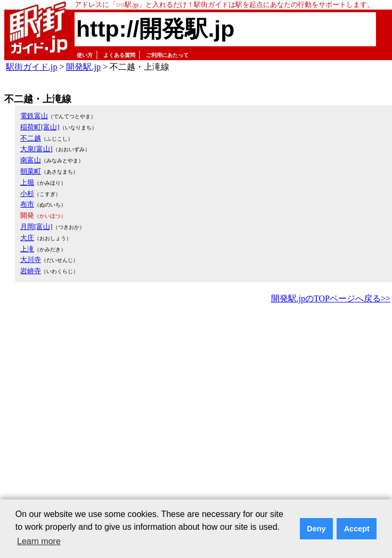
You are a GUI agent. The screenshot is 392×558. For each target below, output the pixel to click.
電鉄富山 (34, 116)
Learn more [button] (39, 541)
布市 (27, 204)
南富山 (31, 160)
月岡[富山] (36, 227)
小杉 (27, 194)
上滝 (27, 249)
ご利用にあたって (167, 55)
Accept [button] (357, 529)
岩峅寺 (31, 271)
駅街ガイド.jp (31, 67)
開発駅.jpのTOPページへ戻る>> (331, 298)
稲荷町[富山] (40, 127)
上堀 (27, 182)
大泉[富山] (36, 149)
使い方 (85, 55)
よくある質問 (119, 55)
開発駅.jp (83, 67)
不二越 (31, 138)
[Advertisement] (100, 411)
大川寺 (31, 260)
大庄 (27, 238)
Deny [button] (316, 529)
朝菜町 (31, 171)
